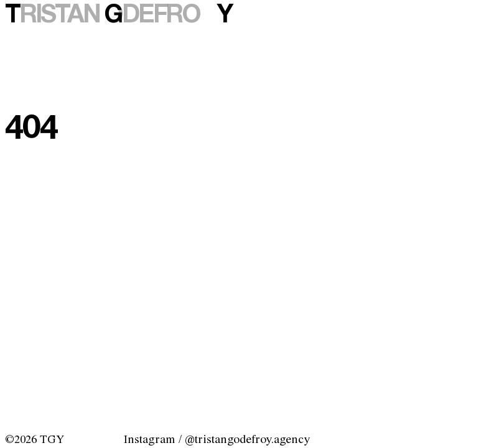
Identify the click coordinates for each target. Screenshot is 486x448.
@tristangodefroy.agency (247, 440)
